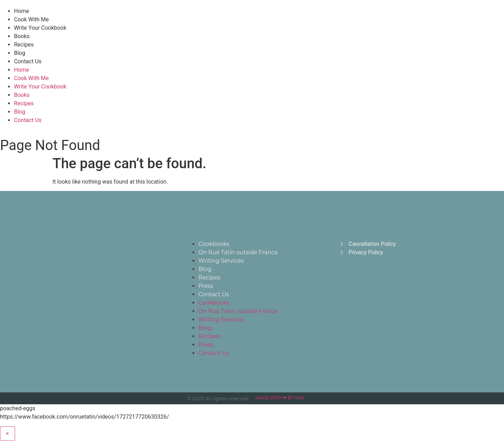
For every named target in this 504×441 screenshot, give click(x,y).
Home (22, 11)
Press (206, 286)
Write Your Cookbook (40, 28)
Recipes (24, 45)
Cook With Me (31, 19)
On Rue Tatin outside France (238, 252)
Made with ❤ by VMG (280, 398)
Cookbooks (214, 244)
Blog (20, 53)
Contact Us (28, 61)
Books (22, 36)
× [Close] (8, 433)
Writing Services (221, 261)
